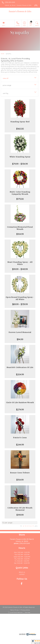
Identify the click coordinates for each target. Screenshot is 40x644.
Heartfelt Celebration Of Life (20, 367)
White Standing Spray (20, 157)
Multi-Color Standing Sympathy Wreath (20, 193)
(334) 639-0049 (10, 2)
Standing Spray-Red (20, 122)
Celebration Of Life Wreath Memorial (20, 509)
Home (3, 54)
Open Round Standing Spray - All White (20, 298)
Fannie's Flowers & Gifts (20, 11)
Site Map (28, 612)
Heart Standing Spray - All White (20, 263)
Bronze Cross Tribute (20, 473)
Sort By (6, 93)
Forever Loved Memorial (20, 332)
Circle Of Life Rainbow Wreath (20, 402)
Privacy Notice (25, 610)
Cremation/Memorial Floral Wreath (20, 228)
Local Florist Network (16, 612)
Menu (4, 26)
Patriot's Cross (20, 438)
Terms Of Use (14, 610)
